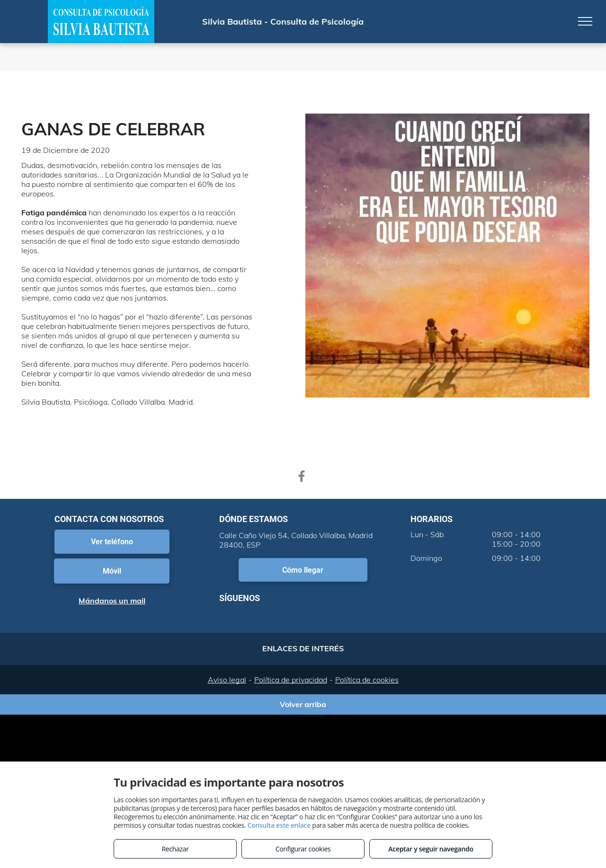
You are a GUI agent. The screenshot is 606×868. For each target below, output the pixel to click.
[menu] (585, 21)
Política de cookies (367, 680)
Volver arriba (303, 704)
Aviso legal (227, 680)
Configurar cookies (303, 849)
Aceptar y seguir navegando (431, 849)
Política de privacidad (291, 680)
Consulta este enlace (279, 825)
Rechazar (175, 849)
